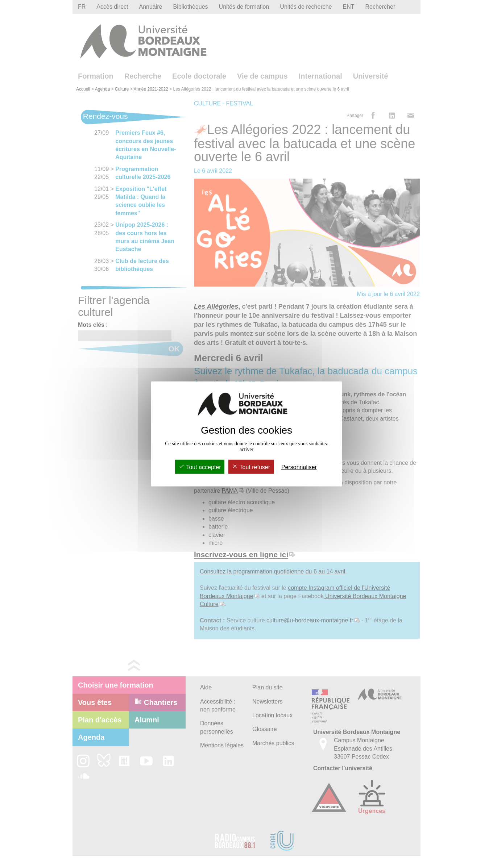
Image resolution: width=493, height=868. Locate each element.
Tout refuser (251, 467)
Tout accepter (200, 467)
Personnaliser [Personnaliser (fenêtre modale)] (299, 467)
